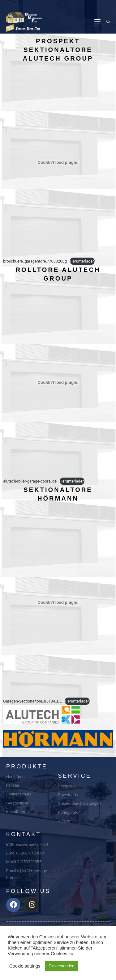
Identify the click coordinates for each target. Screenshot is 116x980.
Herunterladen (82, 261)
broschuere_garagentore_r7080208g (35, 261)
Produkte (27, 767)
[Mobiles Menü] (98, 22)
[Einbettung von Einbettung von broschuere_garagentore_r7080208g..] (58, 162)
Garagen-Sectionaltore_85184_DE (32, 701)
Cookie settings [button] (25, 966)
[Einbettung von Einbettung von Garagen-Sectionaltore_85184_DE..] (58, 602)
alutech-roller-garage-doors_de (30, 481)
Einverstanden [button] (61, 966)
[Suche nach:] (106, 22)
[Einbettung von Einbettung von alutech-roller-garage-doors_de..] (58, 382)
